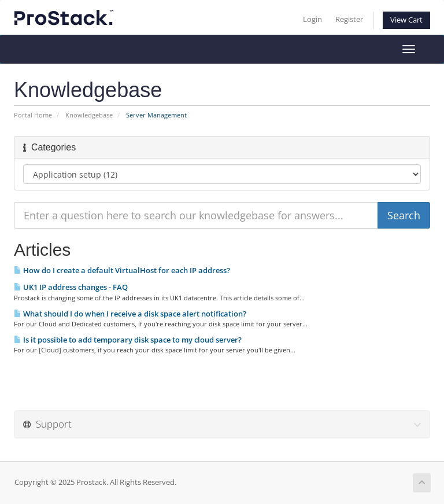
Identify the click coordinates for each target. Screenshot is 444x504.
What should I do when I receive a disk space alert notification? (130, 314)
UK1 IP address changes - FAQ (71, 287)
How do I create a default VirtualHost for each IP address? (122, 270)
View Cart (406, 20)
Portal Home (33, 115)
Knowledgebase (89, 115)
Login (312, 19)
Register (349, 19)
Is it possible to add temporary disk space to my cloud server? (128, 340)
